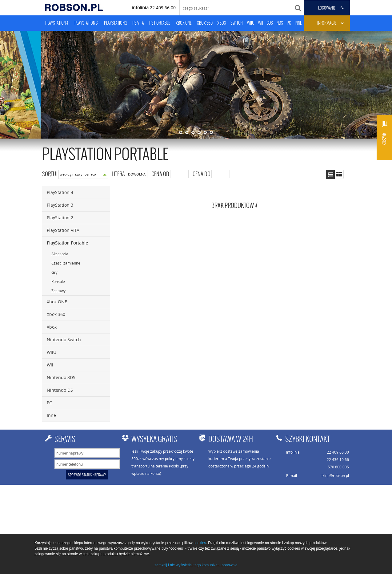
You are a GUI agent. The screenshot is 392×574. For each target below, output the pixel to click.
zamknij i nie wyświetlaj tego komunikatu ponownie (196, 565)
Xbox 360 (56, 314)
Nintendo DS (60, 390)
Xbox (52, 327)
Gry (54, 272)
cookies (200, 543)
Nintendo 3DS (61, 377)
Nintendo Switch (64, 340)
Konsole (58, 281)
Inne (51, 415)
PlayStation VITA (63, 230)
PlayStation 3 (60, 205)
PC (49, 403)
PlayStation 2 (60, 218)
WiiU (52, 352)
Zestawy (58, 291)
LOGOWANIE (327, 8)
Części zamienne (66, 263)
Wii (50, 365)
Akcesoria (60, 254)
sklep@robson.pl (335, 475)
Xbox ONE (57, 302)
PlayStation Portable (67, 243)
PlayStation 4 (60, 192)
